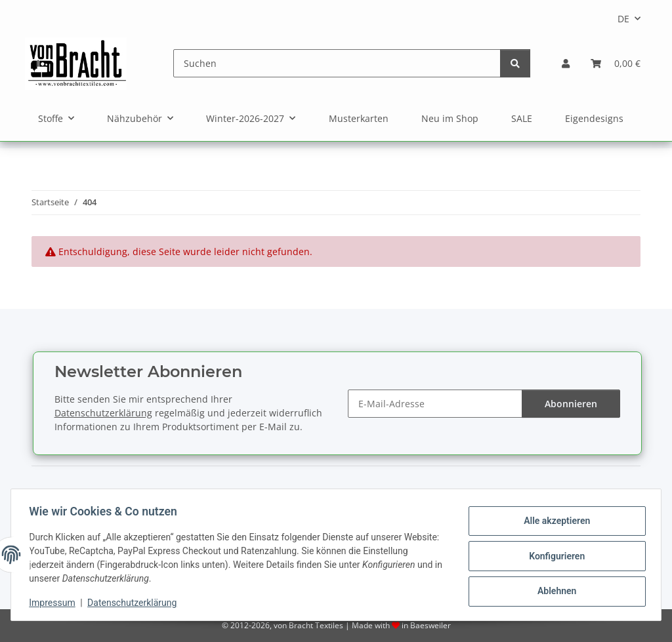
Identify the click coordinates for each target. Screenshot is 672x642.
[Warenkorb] (616, 63)
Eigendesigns (594, 118)
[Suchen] (337, 63)
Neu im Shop (450, 118)
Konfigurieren (554, 556)
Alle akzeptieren (554, 522)
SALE (522, 118)
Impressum (55, 603)
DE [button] (623, 19)
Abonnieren (571, 404)
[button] (566, 63)
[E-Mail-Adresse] (435, 404)
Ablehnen (554, 590)
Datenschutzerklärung (135, 603)
